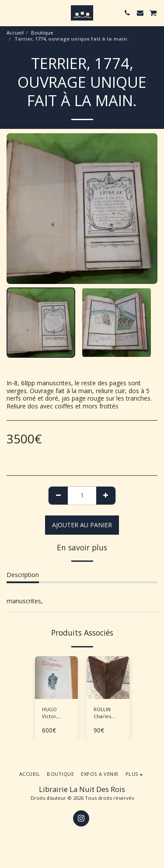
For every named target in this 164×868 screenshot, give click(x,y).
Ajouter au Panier (82, 525)
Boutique (42, 33)
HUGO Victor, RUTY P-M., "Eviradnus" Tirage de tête (56, 713)
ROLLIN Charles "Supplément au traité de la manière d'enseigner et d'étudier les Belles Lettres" (109, 713)
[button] (10, 12)
